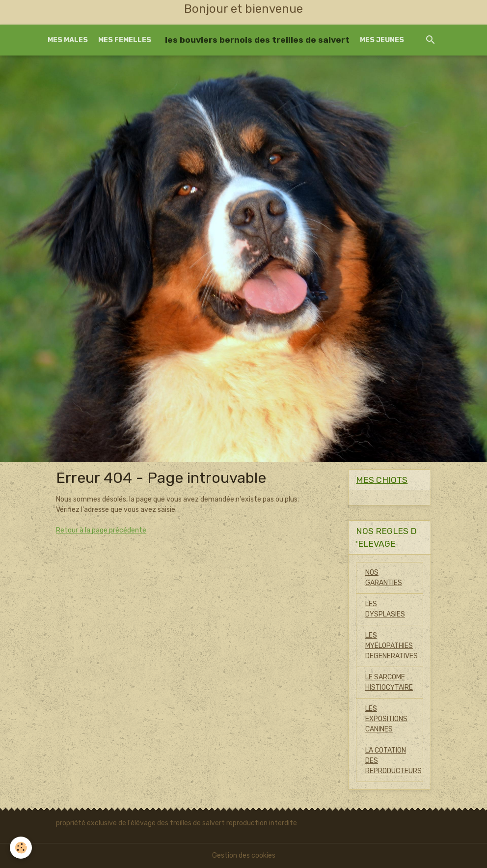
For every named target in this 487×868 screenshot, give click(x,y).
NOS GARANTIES (384, 578)
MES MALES (68, 40)
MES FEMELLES (125, 40)
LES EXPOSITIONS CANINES (386, 719)
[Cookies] (21, 848)
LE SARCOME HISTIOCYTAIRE (389, 682)
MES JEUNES (382, 40)
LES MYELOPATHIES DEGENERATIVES (392, 646)
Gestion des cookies (244, 855)
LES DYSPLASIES (385, 609)
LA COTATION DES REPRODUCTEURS (393, 761)
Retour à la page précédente (101, 530)
